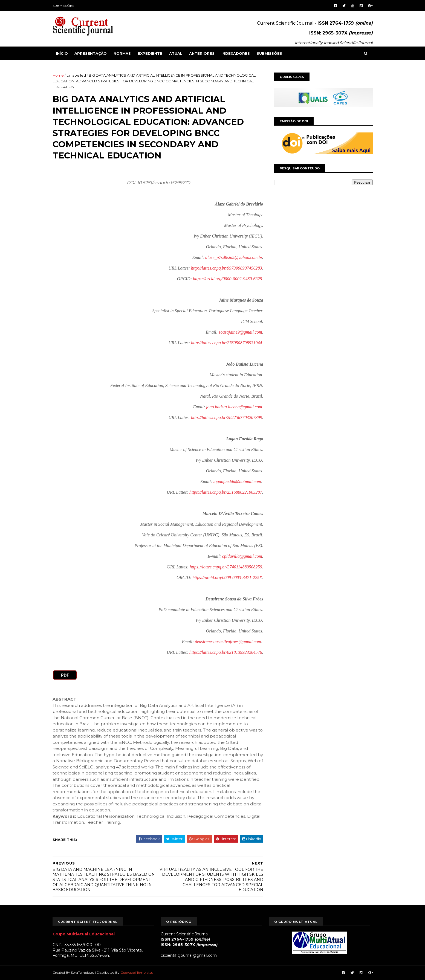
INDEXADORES (236, 53)
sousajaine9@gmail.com (240, 332)
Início (62, 53)
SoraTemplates (83, 972)
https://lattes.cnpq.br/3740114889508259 (226, 567)
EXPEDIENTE (150, 53)
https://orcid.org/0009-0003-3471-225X (227, 578)
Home (58, 75)
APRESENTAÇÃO (91, 53)
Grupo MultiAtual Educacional (84, 934)
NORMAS (122, 53)
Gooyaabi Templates (137, 972)
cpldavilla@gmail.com (242, 556)
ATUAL (176, 53)
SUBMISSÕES (63, 6)
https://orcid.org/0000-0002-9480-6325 (228, 279)
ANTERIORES (202, 53)
